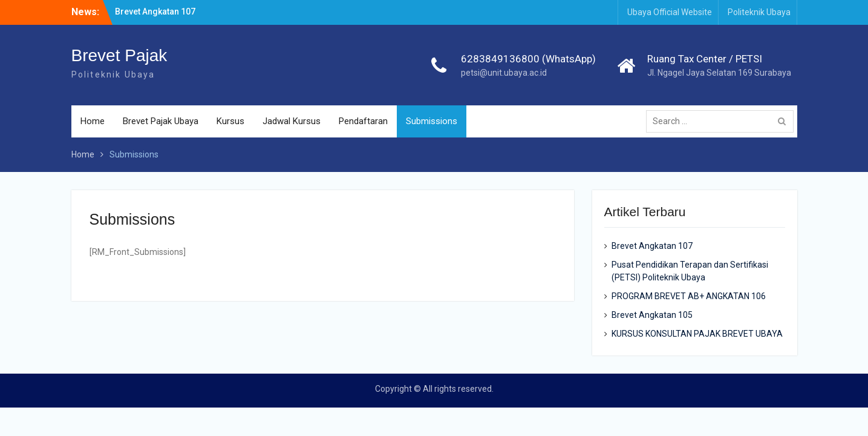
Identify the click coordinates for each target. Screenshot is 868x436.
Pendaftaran (363, 121)
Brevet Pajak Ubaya (161, 121)
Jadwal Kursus (292, 121)
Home (93, 121)
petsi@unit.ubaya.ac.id (504, 73)
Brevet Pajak (119, 55)
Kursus (230, 121)
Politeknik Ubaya (759, 12)
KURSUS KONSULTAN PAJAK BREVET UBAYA (697, 334)
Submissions (432, 121)
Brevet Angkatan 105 (652, 315)
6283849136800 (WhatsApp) (528, 59)
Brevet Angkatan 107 (155, 12)
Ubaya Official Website (670, 12)
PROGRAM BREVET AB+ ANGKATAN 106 (689, 296)
